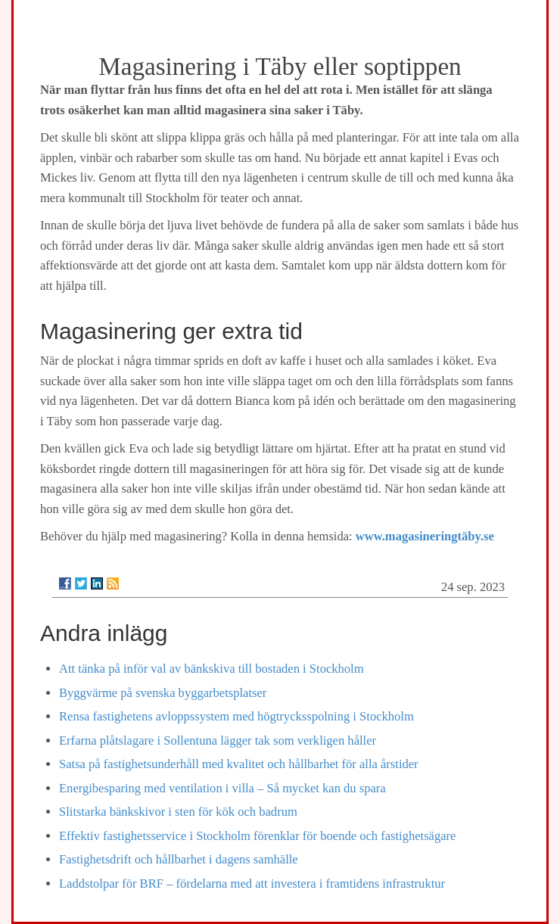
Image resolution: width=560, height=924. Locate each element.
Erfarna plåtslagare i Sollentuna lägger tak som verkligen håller (218, 740)
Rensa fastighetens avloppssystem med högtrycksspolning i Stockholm (236, 716)
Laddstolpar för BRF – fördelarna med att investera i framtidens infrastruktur (252, 884)
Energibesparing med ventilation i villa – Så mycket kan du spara (222, 788)
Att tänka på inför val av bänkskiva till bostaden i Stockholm (212, 669)
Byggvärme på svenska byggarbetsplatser (163, 693)
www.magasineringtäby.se (425, 536)
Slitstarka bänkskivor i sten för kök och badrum (178, 812)
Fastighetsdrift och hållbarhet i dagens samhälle (179, 859)
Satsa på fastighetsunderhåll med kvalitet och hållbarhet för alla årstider (239, 764)
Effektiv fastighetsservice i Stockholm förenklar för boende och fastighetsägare (257, 836)
